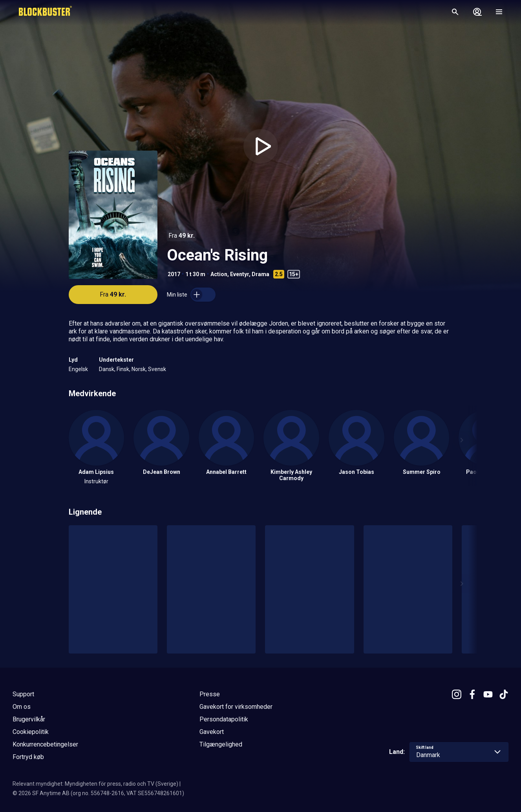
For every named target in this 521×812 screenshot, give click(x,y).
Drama (260, 274)
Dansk (107, 369)
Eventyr (239, 274)
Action (219, 274)
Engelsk (78, 369)
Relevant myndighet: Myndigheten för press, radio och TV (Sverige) (95, 784)
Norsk (139, 369)
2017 (174, 274)
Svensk (157, 369)
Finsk (123, 369)
